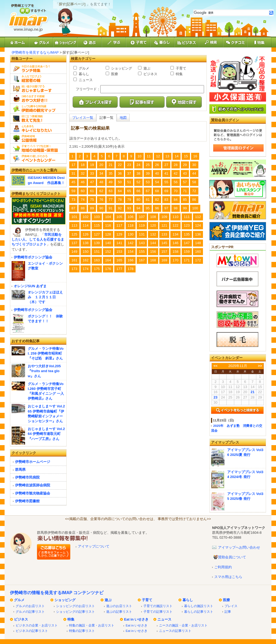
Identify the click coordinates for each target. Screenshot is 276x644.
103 (97, 217)
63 (111, 191)
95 (148, 208)
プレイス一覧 (83, 118)
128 (108, 234)
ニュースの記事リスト (175, 631)
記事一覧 (106, 118)
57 (185, 182)
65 (129, 191)
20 (101, 165)
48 (101, 182)
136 (198, 234)
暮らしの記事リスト (199, 612)
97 (166, 208)
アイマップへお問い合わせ (239, 547)
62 (101, 191)
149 (74, 252)
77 (111, 200)
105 (119, 217)
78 (120, 200)
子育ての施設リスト (158, 606)
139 (97, 243)
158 (175, 252)
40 (157, 173)
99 (185, 208)
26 (157, 165)
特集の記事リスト (82, 631)
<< (215, 366)
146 (175, 243)
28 (175, 165)
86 (194, 200)
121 (164, 225)
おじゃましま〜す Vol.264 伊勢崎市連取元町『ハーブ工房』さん (46, 434)
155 (142, 252)
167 (142, 260)
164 (108, 260)
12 (158, 156)
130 (131, 234)
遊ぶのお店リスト (119, 606)
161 (74, 260)
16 (195, 156)
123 (187, 225)
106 (131, 217)
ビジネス (150, 74)
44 (194, 173)
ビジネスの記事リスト (32, 631)
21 (111, 165)
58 (194, 182)
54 (157, 182)
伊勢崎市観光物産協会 (33, 493)
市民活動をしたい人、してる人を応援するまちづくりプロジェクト (38, 239)
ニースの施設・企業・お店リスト (183, 625)
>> (260, 366)
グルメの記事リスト (30, 612)
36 (120, 173)
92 (120, 208)
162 (86, 260)
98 (175, 208)
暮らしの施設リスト (199, 606)
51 (129, 182)
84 (175, 200)
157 (164, 252)
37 (129, 173)
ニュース (85, 80)
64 (120, 191)
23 (129, 165)
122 (175, 225)
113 (74, 225)
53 (148, 182)
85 (185, 200)
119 (142, 225)
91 (111, 208)
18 (82, 165)
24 (138, 165)
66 (138, 191)
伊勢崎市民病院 (27, 477)
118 (131, 225)
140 (108, 243)
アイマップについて (94, 546)
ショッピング (121, 68)
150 (86, 252)
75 (92, 200)
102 (86, 217)
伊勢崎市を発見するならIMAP (35, 52)
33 (92, 173)
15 (186, 156)
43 (185, 173)
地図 (123, 118)
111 (187, 217)
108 (153, 217)
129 (119, 234)
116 (108, 225)
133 (164, 234)
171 (187, 260)
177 (119, 269)
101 (74, 217)
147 (187, 243)
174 (86, 269)
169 (164, 260)
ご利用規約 (223, 567)
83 (166, 200)
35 (111, 173)
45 (73, 182)
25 (148, 165)
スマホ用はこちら (228, 577)
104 (108, 217)
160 (198, 252)
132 (153, 234)
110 (175, 217)
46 (82, 182)
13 (167, 156)
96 (157, 208)
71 (185, 191)
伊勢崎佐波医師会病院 (33, 485)
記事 (228, 612)
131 (142, 234)
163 (97, 260)
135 (187, 234)
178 (131, 269)
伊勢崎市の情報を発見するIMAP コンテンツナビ (57, 593)
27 (166, 165)
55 (166, 182)
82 (157, 200)
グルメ (83, 68)
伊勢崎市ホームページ (33, 462)
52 (138, 182)
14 (177, 156)
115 (97, 225)
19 (92, 165)
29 (185, 165)
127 (97, 234)
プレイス (231, 606)
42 (175, 173)
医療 (114, 74)
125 (74, 234)
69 (166, 191)
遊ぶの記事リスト (119, 612)
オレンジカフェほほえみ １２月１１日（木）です (45, 297)
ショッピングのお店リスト (75, 606)
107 (142, 217)
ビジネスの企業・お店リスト (37, 625)
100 (195, 208)
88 (82, 208)
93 (129, 208)
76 (101, 200)
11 (149, 156)
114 (86, 225)
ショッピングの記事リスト (75, 612)
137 (74, 243)
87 (73, 208)
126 (86, 234)
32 (82, 173)
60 (82, 191)
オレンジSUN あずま (30, 286)
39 (148, 173)
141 (119, 243)
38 (138, 173)
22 (120, 165)
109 (164, 217)
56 (175, 182)
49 (111, 182)
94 (138, 208)
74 (82, 200)
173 (74, 269)
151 (97, 252)
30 (194, 165)
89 (92, 208)
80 (138, 200)
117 (119, 225)
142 (131, 243)
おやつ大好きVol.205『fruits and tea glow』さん (44, 371)
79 (129, 200)
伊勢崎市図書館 (27, 501)
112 (198, 217)
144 (153, 243)
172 (198, 260)
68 (157, 191)
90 (101, 208)
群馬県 (20, 470)
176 (108, 269)
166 (131, 260)
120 (153, 225)
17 (73, 165)
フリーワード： (88, 89)
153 (119, 252)
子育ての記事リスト (158, 612)
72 (194, 191)
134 (175, 234)
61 (92, 191)
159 (187, 252)
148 (198, 243)
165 (119, 260)
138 (86, 243)
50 (120, 182)
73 (73, 200)
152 (108, 252)
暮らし (83, 74)
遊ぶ (146, 68)
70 (175, 191)
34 (101, 173)
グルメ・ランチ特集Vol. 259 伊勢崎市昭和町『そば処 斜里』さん (46, 353)
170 (175, 260)
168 (153, 260)
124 (198, 225)
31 (73, 173)
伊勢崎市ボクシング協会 (33, 257)
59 (73, 191)
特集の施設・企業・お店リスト (92, 625)
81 (148, 200)
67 (148, 191)
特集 (179, 74)
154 (131, 252)
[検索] (231, 13)
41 (166, 173)
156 (153, 252)
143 (142, 243)
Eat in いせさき (136, 619)
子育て (180, 68)
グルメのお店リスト (30, 606)
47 (92, 182)
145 (164, 243)
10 (139, 156)
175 (97, 269)
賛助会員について (232, 557)
